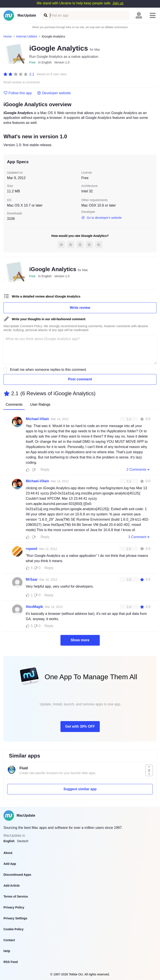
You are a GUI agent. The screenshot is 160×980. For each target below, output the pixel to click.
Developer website (54, 93)
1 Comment (139, 537)
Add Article (12, 886)
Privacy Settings (15, 918)
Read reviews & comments (22, 82)
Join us (118, 3)
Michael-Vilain (37, 419)
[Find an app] (45, 15)
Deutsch (23, 841)
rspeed (31, 549)
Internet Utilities (27, 36)
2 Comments (138, 469)
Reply (45, 469)
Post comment (80, 379)
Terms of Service (16, 896)
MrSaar (32, 579)
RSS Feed (11, 962)
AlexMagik (34, 607)
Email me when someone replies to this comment (48, 370)
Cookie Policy (14, 929)
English (9, 841)
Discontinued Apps (17, 875)
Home (8, 36)
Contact (9, 940)
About (8, 853)
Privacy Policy (14, 907)
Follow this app (18, 93)
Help (7, 951)
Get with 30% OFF (80, 726)
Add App (10, 864)
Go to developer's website (102, 218)
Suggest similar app (80, 789)
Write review (80, 308)
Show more (80, 640)
